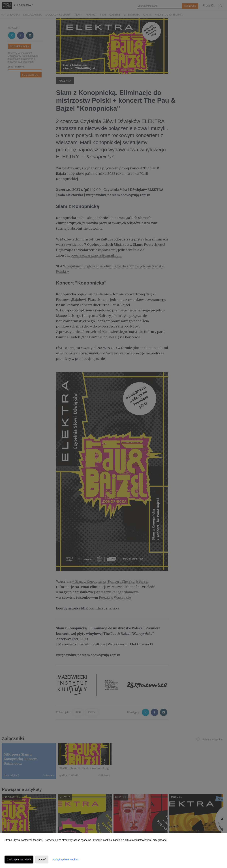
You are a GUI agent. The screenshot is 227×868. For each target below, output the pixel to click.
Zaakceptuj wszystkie (19, 860)
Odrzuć (42, 860)
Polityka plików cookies (66, 860)
